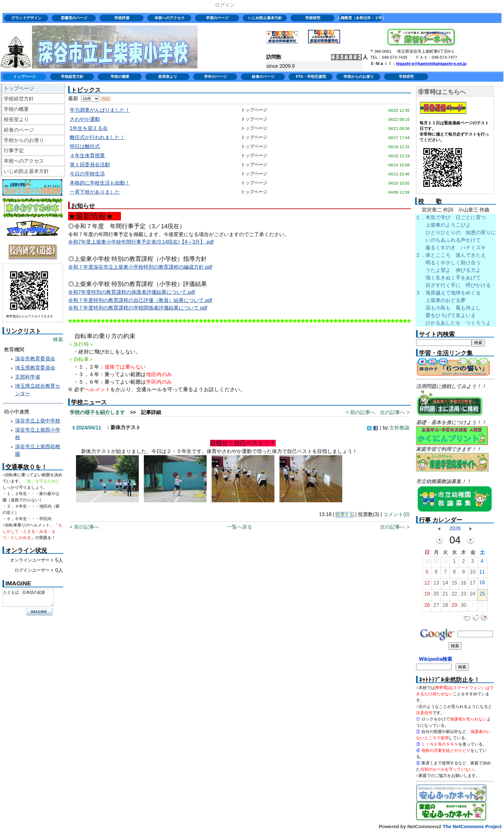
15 (454, 584)
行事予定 (14, 151)
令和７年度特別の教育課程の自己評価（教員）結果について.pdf (140, 300)
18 (482, 584)
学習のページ (217, 18)
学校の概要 (120, 77)
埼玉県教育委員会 (35, 368)
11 (482, 573)
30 (436, 563)
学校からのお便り (359, 77)
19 (427, 595)
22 (454, 595)
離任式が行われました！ (97, 137)
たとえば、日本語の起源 (28, 598)
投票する (345, 515)
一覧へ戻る (240, 527)
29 (427, 563)
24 (473, 595)
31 (445, 563)
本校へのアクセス (170, 18)
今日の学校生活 (87, 174)
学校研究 (313, 18)
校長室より (168, 77)
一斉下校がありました (95, 192)
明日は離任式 (85, 146)
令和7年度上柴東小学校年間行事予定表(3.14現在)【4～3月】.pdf (141, 242)
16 (463, 584)
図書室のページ (74, 18)
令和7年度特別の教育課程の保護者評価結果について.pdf (132, 292)
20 (436, 595)
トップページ (24, 77)
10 (473, 573)
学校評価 (122, 18)
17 (473, 584)
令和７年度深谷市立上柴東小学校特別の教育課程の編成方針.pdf (140, 267)
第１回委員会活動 (90, 165)
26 (427, 607)
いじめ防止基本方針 (265, 18)
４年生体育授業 (87, 156)
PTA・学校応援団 (311, 77)
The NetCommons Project (472, 826)
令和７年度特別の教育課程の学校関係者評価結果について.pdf (138, 308)
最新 (84, 98)
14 (445, 584)
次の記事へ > (395, 412)
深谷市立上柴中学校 (38, 421)
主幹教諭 (399, 428)
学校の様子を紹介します (97, 412)
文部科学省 (28, 377)
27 (436, 607)
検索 (58, 340)
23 (463, 595)
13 (436, 584)
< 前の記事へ (360, 412)
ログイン (225, 5)
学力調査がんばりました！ (100, 110)
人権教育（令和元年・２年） (361, 18)
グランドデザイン (26, 18)
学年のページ (215, 77)
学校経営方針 (72, 77)
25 (482, 595)
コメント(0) (396, 514)
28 (445, 607)
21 (445, 595)
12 (427, 584)
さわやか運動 (85, 119)
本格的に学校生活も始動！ (100, 183)
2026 (455, 528)
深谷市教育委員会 (35, 359)
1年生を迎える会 (89, 128)
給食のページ (263, 77)
